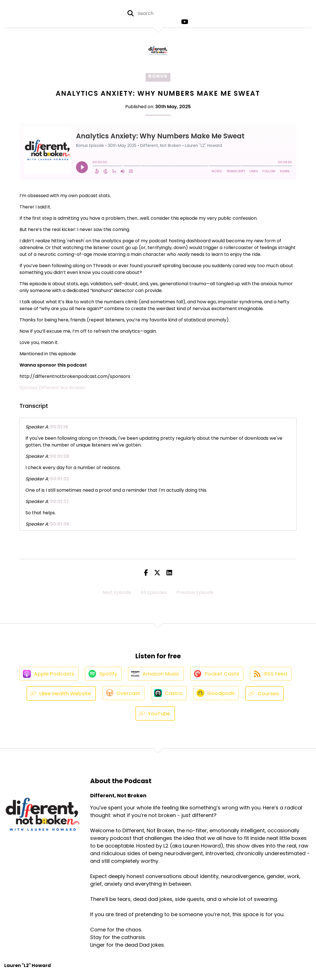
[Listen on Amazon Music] (156, 675)
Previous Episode (195, 592)
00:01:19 (59, 427)
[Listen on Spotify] (102, 675)
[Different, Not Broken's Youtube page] (184, 22)
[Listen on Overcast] (122, 695)
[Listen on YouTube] (155, 716)
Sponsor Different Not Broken (52, 388)
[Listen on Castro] (169, 695)
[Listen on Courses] (266, 695)
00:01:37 (59, 501)
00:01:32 (59, 479)
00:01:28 (60, 456)
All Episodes (154, 592)
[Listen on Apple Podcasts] (47, 675)
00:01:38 (60, 524)
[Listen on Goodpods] (217, 695)
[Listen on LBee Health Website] (59, 695)
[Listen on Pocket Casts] (218, 675)
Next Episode (117, 592)
